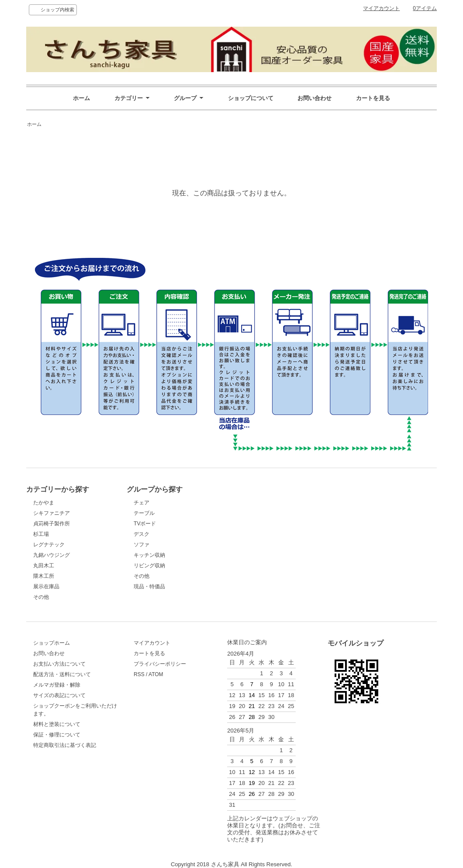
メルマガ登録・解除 (57, 685)
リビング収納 (149, 566)
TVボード (145, 524)
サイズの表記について (59, 695)
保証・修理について (57, 735)
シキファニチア (52, 513)
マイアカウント (381, 8)
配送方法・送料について (62, 674)
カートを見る (373, 98)
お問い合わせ (314, 98)
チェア (142, 503)
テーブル (144, 513)
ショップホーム (52, 643)
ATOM (156, 674)
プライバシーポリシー (160, 664)
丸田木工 (44, 566)
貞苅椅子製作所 (52, 524)
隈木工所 (44, 576)
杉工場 (41, 534)
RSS (139, 674)
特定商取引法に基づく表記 (65, 745)
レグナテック (49, 545)
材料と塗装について (57, 724)
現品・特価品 (149, 587)
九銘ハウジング (52, 555)
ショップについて (251, 98)
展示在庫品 (46, 587)
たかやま (44, 503)
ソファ (142, 545)
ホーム (81, 98)
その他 (41, 597)
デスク (142, 534)
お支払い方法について (59, 664)
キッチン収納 (149, 555)
